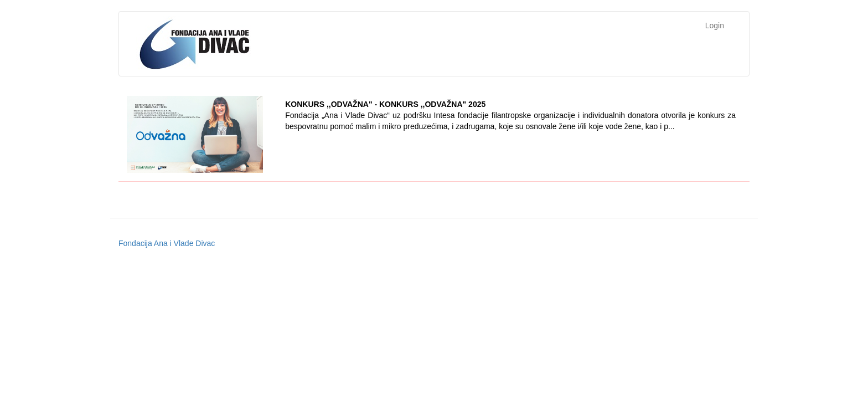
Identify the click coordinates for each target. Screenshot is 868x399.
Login (715, 25)
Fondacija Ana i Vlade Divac (167, 243)
